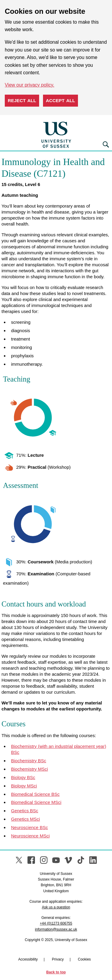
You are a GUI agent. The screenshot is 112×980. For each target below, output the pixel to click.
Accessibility (28, 959)
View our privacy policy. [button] (30, 85)
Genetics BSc (25, 811)
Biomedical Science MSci (36, 802)
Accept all (61, 100)
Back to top (56, 972)
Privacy (58, 959)
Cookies (84, 959)
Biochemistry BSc (29, 761)
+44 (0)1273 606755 (56, 923)
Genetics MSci (26, 819)
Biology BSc (23, 777)
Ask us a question (56, 907)
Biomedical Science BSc (35, 794)
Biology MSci (24, 786)
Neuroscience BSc (29, 827)
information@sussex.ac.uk (56, 929)
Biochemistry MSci (29, 769)
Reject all (22, 100)
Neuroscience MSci (30, 836)
